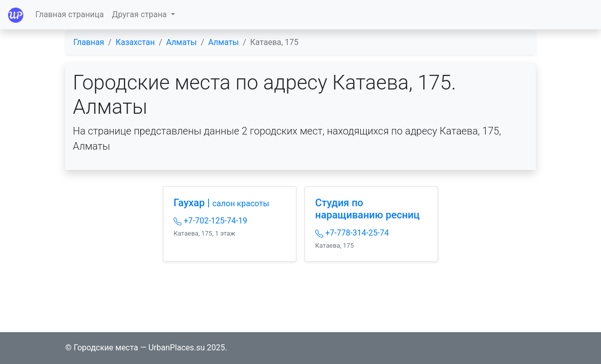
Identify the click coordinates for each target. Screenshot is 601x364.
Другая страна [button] (140, 14)
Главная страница (70, 14)
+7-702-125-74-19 (210, 221)
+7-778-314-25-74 (352, 233)
